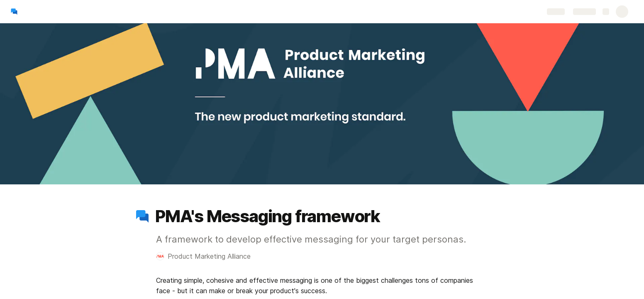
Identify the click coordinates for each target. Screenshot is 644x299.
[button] (142, 216)
